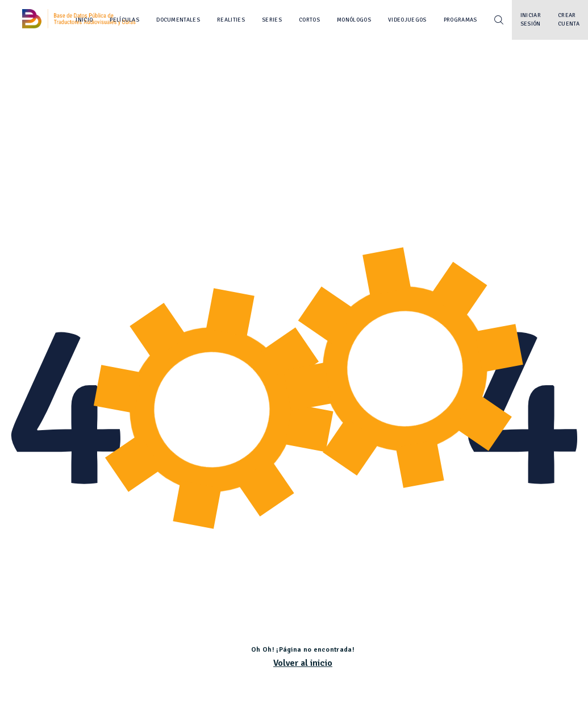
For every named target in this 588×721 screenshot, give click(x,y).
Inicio (84, 20)
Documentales (178, 20)
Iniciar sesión (531, 20)
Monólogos (354, 20)
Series (272, 20)
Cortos (309, 20)
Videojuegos (407, 20)
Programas (460, 20)
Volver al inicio (303, 663)
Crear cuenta (569, 20)
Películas (124, 20)
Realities (231, 20)
